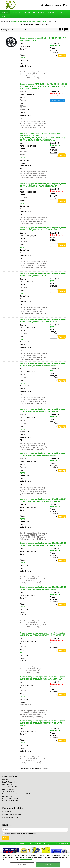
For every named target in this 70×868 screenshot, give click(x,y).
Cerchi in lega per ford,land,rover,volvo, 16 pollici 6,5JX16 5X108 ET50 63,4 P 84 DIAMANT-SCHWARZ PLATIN (43, 547)
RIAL (22, 296)
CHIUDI (68, 855)
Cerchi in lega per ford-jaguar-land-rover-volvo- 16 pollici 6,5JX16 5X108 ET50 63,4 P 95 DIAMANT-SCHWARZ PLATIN (42, 725)
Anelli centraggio (38, 13)
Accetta (48, 865)
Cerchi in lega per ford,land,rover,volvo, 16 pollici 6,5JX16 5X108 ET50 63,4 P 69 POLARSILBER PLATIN (43, 367)
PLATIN (23, 60)
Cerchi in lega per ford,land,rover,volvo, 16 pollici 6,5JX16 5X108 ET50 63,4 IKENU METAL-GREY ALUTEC (43, 231)
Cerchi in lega (16, 13)
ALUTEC (23, 206)
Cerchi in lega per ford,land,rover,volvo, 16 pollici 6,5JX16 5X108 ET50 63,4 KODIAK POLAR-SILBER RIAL (43, 323)
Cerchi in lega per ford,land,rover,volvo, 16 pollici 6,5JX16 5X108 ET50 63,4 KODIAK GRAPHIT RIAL (43, 277)
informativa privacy (31, 836)
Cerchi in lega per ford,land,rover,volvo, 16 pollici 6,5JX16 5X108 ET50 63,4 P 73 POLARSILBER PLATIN (43, 457)
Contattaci (8, 814)
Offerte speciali (51, 13)
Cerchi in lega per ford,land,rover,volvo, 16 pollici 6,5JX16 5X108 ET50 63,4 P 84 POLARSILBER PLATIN (43, 591)
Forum (4, 18)
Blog (61, 13)
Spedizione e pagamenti (12, 817)
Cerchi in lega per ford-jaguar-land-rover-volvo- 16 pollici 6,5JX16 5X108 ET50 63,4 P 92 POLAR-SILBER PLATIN (42, 680)
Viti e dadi (26, 13)
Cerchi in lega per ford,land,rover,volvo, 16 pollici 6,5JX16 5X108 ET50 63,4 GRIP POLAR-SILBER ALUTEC (43, 187)
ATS (21, 655)
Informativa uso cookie (26, 859)
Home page (5, 13)
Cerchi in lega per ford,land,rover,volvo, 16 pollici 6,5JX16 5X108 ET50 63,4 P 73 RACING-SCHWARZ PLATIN (43, 503)
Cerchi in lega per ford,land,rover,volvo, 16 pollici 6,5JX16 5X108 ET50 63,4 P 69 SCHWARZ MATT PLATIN (43, 413)
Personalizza (22, 865)
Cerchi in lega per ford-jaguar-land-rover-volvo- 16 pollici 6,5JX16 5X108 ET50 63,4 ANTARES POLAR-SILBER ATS (43, 636)
